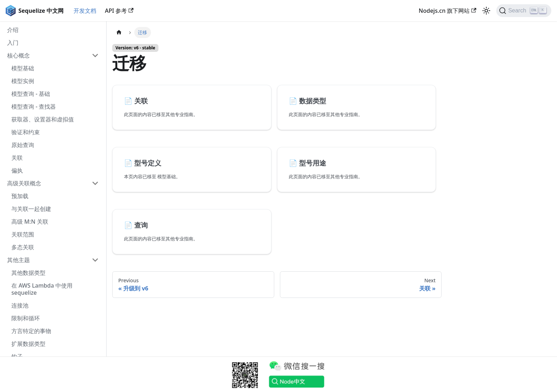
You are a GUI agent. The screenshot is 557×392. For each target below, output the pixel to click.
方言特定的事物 (31, 331)
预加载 (20, 196)
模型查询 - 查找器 (34, 107)
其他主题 (18, 260)
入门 (13, 43)
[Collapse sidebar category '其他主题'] (95, 260)
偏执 (17, 170)
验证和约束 (26, 132)
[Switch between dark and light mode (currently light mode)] (486, 11)
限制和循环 (26, 318)
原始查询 (23, 145)
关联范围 (23, 234)
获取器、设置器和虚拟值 (43, 119)
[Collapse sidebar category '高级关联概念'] (95, 183)
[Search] (524, 11)
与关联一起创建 (31, 209)
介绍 (13, 30)
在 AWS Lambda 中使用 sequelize (42, 289)
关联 (17, 158)
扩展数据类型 (28, 344)
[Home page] (119, 32)
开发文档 (85, 11)
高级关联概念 (24, 183)
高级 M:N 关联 (30, 222)
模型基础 (23, 68)
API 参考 (119, 11)
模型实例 (23, 81)
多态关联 (23, 247)
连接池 (20, 305)
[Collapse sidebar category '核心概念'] (95, 55)
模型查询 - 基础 (31, 94)
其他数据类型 (28, 273)
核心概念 (18, 55)
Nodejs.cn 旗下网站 (448, 11)
